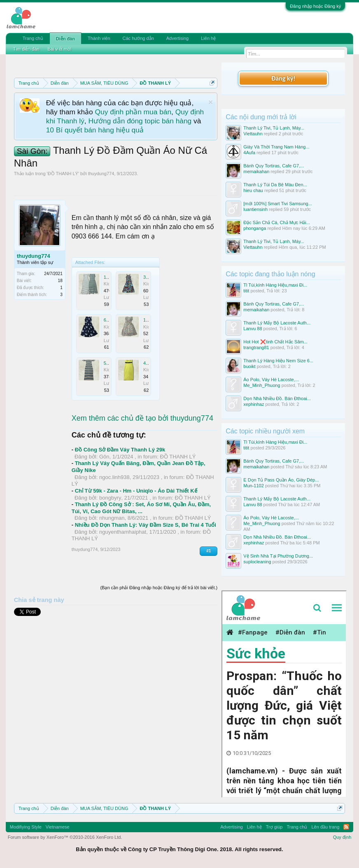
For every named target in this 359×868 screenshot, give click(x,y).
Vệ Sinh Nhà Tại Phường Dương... (278, 556)
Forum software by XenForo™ (65, 837)
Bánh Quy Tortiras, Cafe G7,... (274, 166)
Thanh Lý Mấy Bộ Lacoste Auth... (277, 323)
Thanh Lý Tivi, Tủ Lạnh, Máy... (274, 128)
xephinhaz (254, 404)
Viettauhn (253, 134)
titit (246, 291)
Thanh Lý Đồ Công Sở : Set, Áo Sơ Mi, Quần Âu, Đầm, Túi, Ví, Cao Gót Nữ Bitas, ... (141, 508)
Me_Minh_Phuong (262, 385)
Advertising (177, 38)
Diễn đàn (65, 39)
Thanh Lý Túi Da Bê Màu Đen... (275, 185)
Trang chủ (33, 38)
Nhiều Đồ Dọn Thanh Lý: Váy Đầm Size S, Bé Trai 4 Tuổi (146, 525)
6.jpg (109, 320)
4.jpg (148, 363)
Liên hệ (208, 38)
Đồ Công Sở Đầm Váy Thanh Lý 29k (120, 450)
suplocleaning (257, 562)
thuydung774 (101, 174)
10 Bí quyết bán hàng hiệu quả (95, 130)
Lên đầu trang (326, 827)
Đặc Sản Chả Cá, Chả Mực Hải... (277, 222)
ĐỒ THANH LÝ (63, 174)
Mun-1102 (254, 486)
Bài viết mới (60, 49)
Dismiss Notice (211, 102)
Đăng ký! (283, 78)
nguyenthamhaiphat (123, 532)
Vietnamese (58, 827)
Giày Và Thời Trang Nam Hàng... (276, 147)
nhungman (112, 518)
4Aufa (249, 153)
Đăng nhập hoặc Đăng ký (315, 6)
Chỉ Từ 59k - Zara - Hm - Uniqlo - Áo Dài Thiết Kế (136, 491)
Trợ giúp (274, 827)
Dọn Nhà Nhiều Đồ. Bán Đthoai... (277, 398)
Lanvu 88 (253, 329)
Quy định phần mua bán (133, 112)
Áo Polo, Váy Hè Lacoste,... (271, 380)
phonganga (255, 228)
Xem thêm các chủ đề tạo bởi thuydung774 (142, 418)
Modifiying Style (26, 827)
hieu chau (253, 190)
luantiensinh (255, 209)
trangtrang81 (256, 347)
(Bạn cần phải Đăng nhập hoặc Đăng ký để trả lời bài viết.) (159, 588)
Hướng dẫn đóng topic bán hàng (140, 121)
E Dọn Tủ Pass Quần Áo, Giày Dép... (281, 480)
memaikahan (256, 171)
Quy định (342, 837)
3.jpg (148, 277)
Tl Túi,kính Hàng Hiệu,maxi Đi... (275, 285)
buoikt (249, 366)
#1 (209, 551)
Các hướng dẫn (138, 38)
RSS (346, 827)
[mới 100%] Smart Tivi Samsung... (278, 204)
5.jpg (109, 363)
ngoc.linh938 (114, 477)
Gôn (104, 457)
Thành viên (99, 38)
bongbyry (110, 498)
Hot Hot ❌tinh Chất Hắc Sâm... (275, 342)
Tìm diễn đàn (26, 49)
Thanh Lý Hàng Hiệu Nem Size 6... (278, 361)
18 (60, 281)
